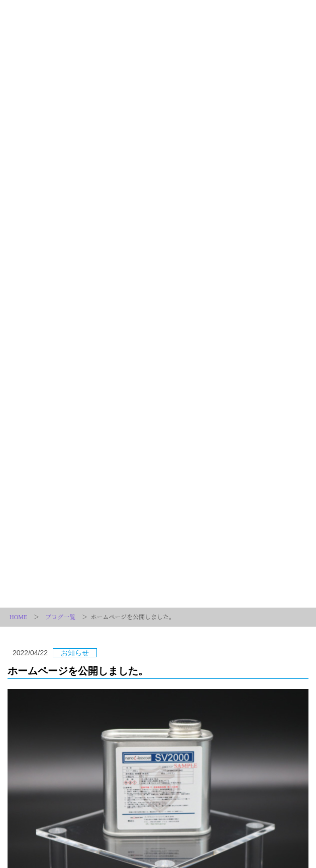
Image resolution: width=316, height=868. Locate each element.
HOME (18, 617)
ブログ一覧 (60, 617)
